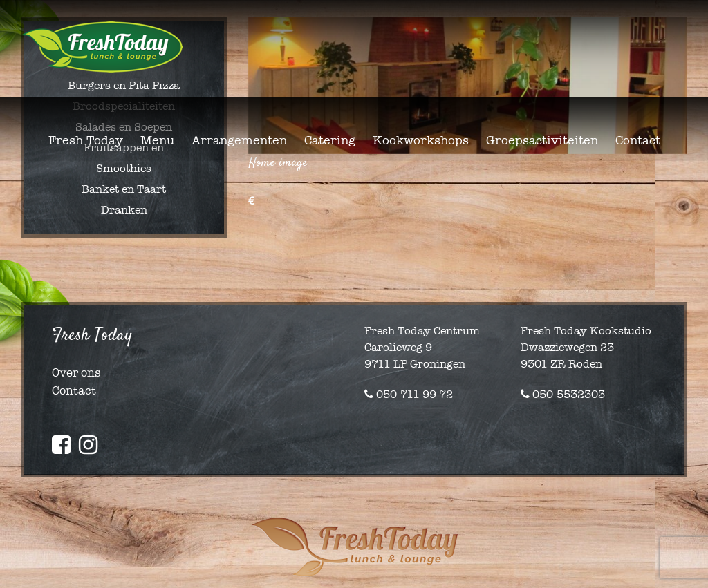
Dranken (124, 210)
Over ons (76, 373)
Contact (74, 391)
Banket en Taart (124, 189)
